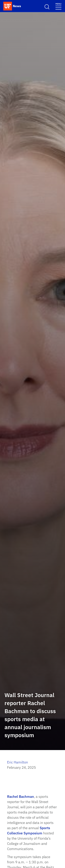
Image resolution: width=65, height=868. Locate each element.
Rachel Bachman (21, 796)
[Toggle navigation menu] (58, 6)
